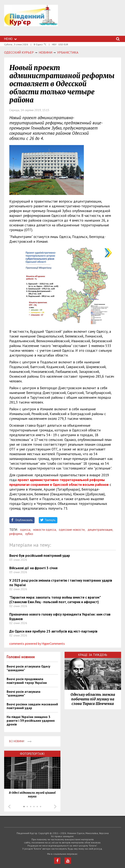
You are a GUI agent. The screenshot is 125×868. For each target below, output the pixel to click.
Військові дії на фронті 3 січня (33, 568)
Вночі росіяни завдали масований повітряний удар (32, 706)
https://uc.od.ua (31, 20)
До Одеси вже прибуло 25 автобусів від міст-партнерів (53, 631)
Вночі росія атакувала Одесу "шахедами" (28, 668)
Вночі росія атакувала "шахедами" (23, 693)
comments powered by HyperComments (37, 643)
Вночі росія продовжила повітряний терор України (27, 681)
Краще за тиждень (93, 655)
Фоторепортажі (32, 754)
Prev (9, 807)
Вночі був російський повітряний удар (40, 556)
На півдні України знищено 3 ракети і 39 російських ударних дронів (31, 720)
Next (55, 807)
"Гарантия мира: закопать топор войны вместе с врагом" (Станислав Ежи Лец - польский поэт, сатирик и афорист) (55, 600)
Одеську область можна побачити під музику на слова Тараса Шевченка (93, 699)
